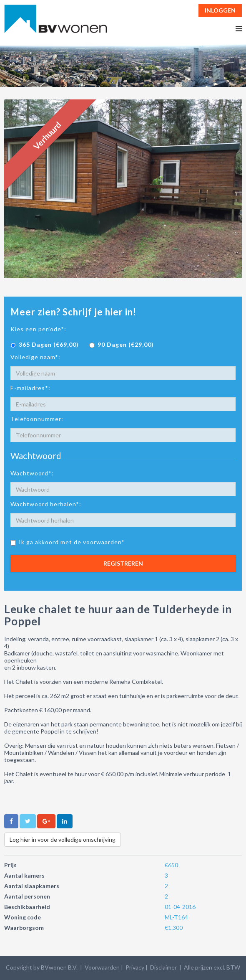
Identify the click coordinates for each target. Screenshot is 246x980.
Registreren (123, 563)
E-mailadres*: (30, 388)
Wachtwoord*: (32, 473)
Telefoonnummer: (37, 419)
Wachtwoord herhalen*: (46, 504)
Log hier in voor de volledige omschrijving (63, 839)
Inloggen (220, 10)
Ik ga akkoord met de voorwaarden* (68, 542)
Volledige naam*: (35, 357)
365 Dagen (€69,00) (45, 344)
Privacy (135, 967)
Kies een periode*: (38, 329)
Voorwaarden (102, 967)
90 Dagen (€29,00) (122, 344)
